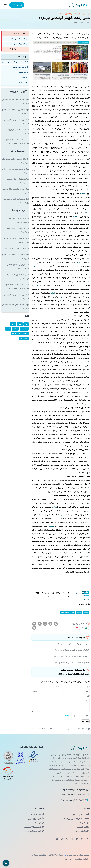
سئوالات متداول (82, 831)
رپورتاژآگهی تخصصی (21, 44)
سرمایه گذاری (65, 612)
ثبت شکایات (83, 827)
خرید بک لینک (37, 815)
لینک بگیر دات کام (81, 815)
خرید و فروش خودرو (21, 67)
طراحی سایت (24, 72)
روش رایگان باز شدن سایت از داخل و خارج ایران (72, 663)
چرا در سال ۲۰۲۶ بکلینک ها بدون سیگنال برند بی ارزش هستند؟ (17, 142)
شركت (80, 262)
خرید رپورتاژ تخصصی (34, 827)
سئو (73, 612)
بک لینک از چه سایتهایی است (77, 819)
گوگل (26, 324)
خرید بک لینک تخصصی (33, 823)
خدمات (45, 209)
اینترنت (86, 612)
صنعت (83, 194)
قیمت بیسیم (24, 82)
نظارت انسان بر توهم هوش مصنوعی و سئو (73, 644)
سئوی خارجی (24, 338)
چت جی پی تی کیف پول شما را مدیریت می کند (18, 267)
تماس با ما (84, 823)
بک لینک (15, 329)
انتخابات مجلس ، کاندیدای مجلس (15, 62)
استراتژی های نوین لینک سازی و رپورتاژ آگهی (17, 277)
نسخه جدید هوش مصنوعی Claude (15, 248)
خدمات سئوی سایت (34, 831)
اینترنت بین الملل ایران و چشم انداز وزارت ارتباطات (71, 656)
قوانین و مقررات (81, 859)
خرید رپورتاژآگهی (36, 819)
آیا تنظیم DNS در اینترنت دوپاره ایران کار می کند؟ (16, 122)
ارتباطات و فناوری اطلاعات (20, 333)
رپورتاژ (20, 324)
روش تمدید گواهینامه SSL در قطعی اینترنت (15, 101)
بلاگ (82, 23)
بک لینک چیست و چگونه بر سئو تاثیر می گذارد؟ (72, 650)
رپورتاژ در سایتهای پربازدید (19, 39)
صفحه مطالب (79, 729)
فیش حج (25, 77)
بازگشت (42, 729)
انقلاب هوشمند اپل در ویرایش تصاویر (17, 132)
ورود (68, 859)
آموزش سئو (24, 329)
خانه (88, 23)
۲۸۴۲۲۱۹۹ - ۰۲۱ (76, 794)
